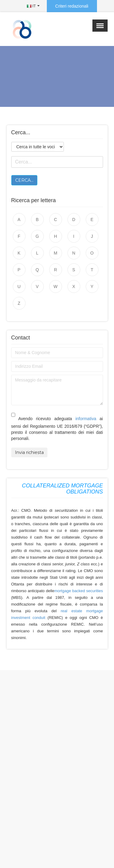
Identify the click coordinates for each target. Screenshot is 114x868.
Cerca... (24, 180)
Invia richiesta (29, 452)
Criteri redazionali (72, 6)
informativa (86, 419)
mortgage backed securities (78, 591)
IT (31, 6)
